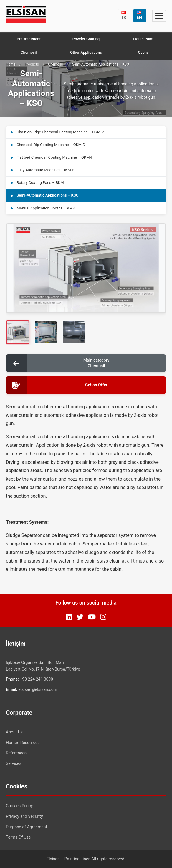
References (16, 753)
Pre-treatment (29, 39)
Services (14, 763)
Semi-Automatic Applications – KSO (45, 195)
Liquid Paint (143, 39)
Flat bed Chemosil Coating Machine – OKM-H (52, 157)
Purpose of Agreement (27, 827)
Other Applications (86, 52)
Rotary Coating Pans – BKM (37, 183)
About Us (14, 732)
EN (139, 15)
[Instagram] (103, 617)
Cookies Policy (19, 806)
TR (124, 15)
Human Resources (23, 743)
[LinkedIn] (69, 617)
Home (11, 64)
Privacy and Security (24, 816)
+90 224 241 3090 (36, 679)
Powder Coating (86, 39)
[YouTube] (92, 617)
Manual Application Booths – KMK (43, 208)
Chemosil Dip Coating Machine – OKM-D (48, 145)
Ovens (143, 52)
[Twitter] (80, 617)
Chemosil (29, 52)
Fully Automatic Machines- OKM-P (43, 170)
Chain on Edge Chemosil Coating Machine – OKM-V (57, 132)
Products (32, 64)
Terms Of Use (18, 837)
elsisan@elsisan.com (38, 689)
